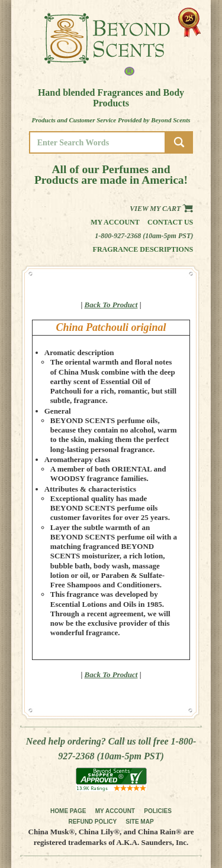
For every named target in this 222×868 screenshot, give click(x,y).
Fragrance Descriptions (143, 249)
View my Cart (161, 209)
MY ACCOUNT (115, 811)
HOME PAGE (68, 811)
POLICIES (158, 811)
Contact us (170, 222)
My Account (115, 222)
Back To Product (111, 305)
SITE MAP (139, 822)
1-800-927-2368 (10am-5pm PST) (144, 236)
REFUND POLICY (92, 822)
